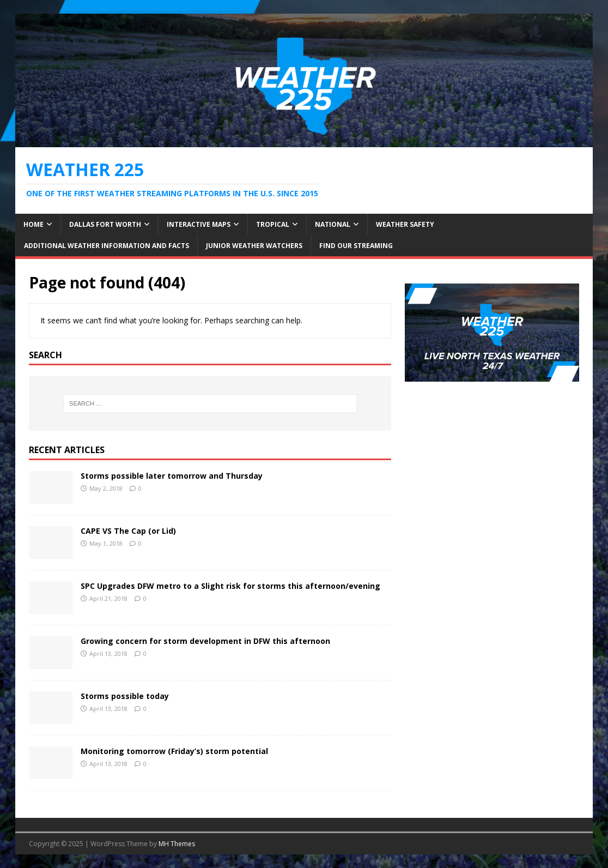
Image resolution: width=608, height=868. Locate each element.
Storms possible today (125, 696)
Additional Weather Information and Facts (107, 246)
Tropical (273, 224)
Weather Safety (405, 224)
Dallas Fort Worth (105, 224)
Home (34, 224)
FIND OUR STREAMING (356, 246)
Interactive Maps (199, 224)
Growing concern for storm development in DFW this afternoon (205, 641)
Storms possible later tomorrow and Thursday (172, 476)
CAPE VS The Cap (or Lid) (128, 531)
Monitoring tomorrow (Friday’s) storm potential (174, 751)
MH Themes (177, 844)
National (333, 224)
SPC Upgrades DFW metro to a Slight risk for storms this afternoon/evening (230, 586)
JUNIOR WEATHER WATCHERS (254, 246)
